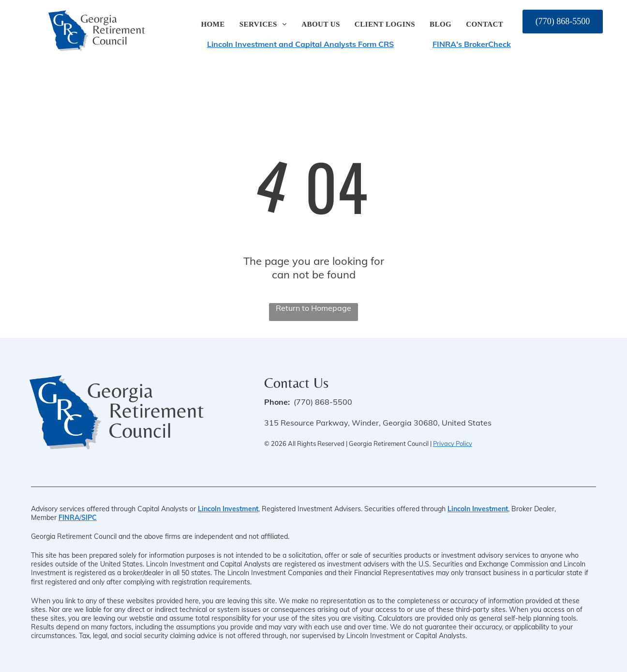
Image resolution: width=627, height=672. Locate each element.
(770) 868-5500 (323, 402)
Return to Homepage (313, 308)
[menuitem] (213, 24)
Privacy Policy (453, 443)
